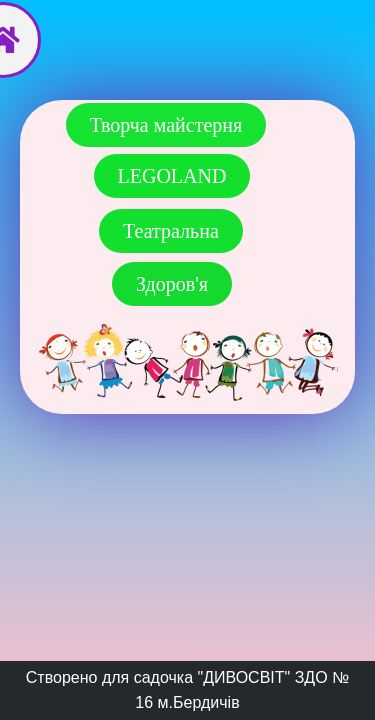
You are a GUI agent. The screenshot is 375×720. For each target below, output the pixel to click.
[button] (172, 176)
